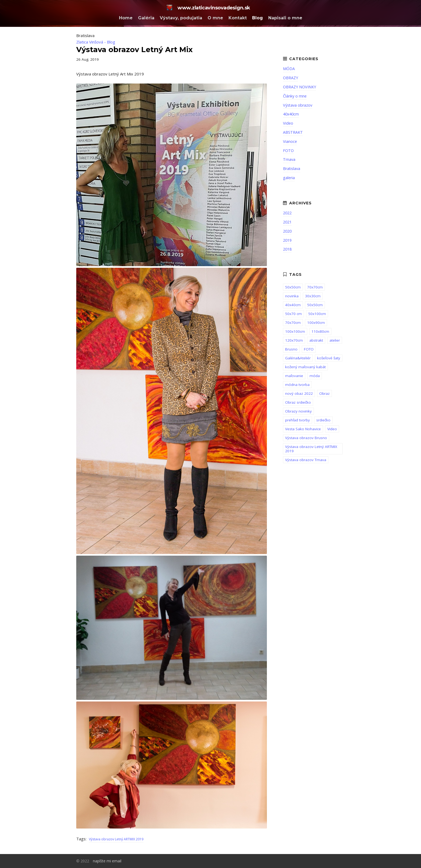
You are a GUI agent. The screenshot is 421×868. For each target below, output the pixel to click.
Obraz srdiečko (298, 402)
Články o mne (295, 96)
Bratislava (292, 169)
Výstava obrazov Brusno (306, 438)
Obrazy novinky (298, 411)
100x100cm (295, 331)
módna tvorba (297, 385)
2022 (287, 213)
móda (315, 376)
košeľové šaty (329, 358)
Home (126, 18)
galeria (289, 178)
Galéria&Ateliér (298, 358)
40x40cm (291, 114)
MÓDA (289, 69)
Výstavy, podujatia (181, 18)
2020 (287, 231)
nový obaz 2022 (299, 393)
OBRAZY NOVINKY (300, 87)
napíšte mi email (107, 861)
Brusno (291, 349)
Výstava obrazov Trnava (306, 460)
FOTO (288, 151)
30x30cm (313, 296)
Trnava (289, 159)
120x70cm (294, 340)
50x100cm (317, 314)
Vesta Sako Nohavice (303, 429)
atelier (335, 340)
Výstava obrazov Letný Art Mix (135, 50)
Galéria (146, 18)
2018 (287, 249)
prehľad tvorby (297, 420)
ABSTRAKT (293, 132)
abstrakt (316, 340)
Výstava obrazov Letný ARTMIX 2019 (116, 839)
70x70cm (315, 287)
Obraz (324, 393)
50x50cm (293, 287)
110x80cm (320, 331)
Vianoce (290, 141)
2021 (287, 222)
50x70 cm (293, 314)
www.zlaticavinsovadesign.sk (208, 8)
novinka (292, 296)
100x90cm (316, 323)
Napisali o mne (285, 18)
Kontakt (238, 18)
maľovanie (294, 376)
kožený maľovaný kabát (305, 367)
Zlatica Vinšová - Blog (96, 42)
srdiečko (323, 420)
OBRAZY (291, 78)
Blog (257, 18)
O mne (215, 18)
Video (288, 123)
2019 (287, 240)
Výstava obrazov (298, 105)
